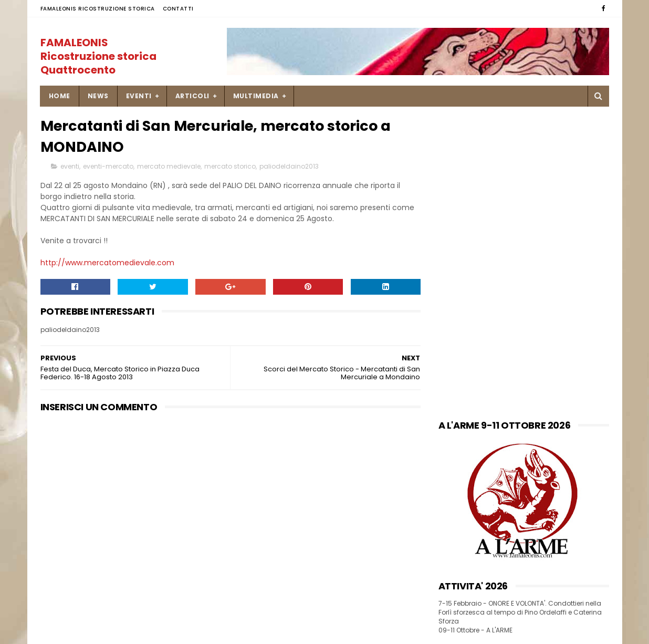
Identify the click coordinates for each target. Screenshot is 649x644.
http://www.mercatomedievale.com (107, 263)
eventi (70, 166)
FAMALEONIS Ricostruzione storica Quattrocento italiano (98, 63)
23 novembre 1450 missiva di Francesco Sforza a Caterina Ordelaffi (344, 534)
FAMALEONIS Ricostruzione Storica (98, 9)
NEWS (98, 96)
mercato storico (230, 166)
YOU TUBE (456, 392)
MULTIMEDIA (256, 96)
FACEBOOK (458, 371)
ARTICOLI (192, 96)
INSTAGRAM (459, 381)
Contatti (178, 9)
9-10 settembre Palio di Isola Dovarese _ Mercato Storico (343, 576)
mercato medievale (169, 166)
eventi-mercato (108, 166)
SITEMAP (55, 568)
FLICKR (450, 403)
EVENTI (139, 96)
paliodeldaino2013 (289, 166)
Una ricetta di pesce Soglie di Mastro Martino (345, 480)
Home (60, 96)
